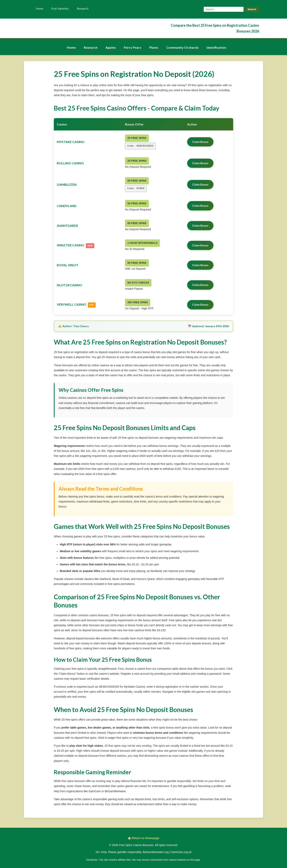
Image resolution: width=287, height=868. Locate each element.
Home (40, 8)
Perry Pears (133, 47)
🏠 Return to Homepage (144, 838)
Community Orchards (182, 47)
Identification (216, 47)
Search (252, 9)
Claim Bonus (200, 142)
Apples (111, 47)
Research (83, 8)
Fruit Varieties (60, 8)
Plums (154, 47)
